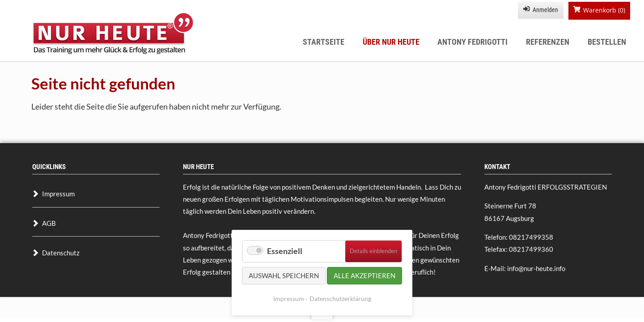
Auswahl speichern (284, 275)
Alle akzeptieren (364, 275)
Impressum (289, 299)
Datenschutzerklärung (340, 299)
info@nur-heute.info (536, 268)
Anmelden (545, 10)
